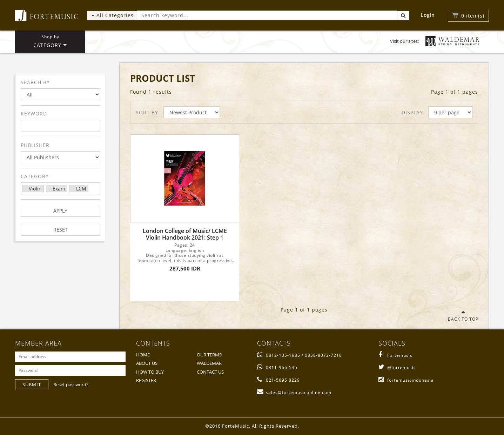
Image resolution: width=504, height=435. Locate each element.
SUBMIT (32, 384)
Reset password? (71, 384)
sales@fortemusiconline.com (294, 392)
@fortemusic (397, 367)
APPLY (60, 211)
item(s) (473, 16)
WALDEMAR (209, 363)
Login (428, 15)
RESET (61, 230)
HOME (143, 355)
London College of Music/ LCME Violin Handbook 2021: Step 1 (185, 234)
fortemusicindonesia (406, 380)
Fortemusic (395, 355)
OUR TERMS (209, 355)
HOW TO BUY (150, 372)
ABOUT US (147, 363)
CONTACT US (210, 372)
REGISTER (146, 380)
